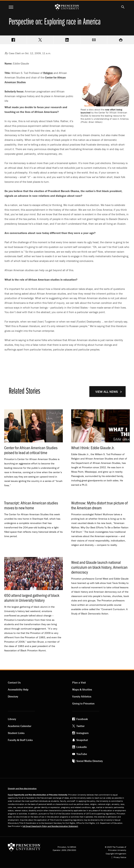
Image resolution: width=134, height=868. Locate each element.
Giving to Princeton (83, 703)
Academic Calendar (20, 726)
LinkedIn (82, 747)
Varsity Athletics (82, 696)
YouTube (82, 754)
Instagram (83, 733)
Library (12, 719)
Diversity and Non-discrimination (22, 788)
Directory (13, 696)
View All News (107, 392)
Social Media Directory (90, 761)
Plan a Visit (79, 682)
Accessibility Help (18, 689)
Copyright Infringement (116, 854)
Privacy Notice (120, 857)
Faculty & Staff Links (20, 740)
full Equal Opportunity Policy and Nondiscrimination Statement (50, 826)
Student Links (16, 733)
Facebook (82, 719)
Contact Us (14, 682)
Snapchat (82, 740)
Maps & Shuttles (82, 689)
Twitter (80, 726)
